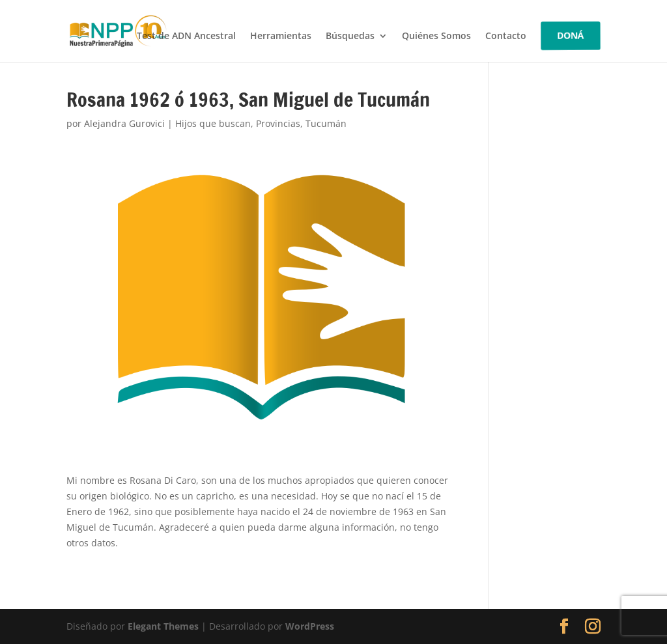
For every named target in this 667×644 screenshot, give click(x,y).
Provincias (278, 123)
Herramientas (281, 36)
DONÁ (571, 35)
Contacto (506, 36)
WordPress (310, 626)
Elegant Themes (163, 626)
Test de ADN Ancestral (186, 36)
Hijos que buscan (213, 123)
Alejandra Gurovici (124, 123)
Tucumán (326, 123)
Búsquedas (350, 36)
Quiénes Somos (436, 36)
